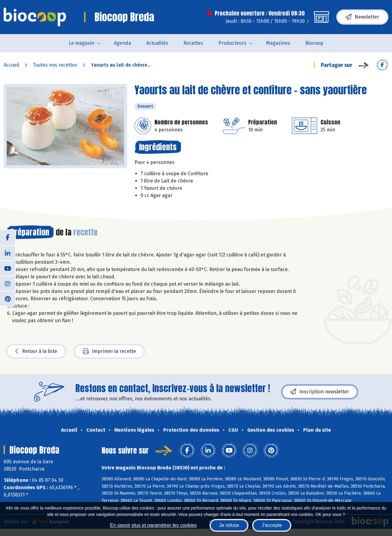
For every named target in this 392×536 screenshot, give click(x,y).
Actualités (157, 43)
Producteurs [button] (232, 43)
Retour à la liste (36, 351)
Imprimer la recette (109, 351)
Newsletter (362, 17)
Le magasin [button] (82, 43)
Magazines (278, 43)
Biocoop (314, 43)
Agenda (123, 43)
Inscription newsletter (320, 392)
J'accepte (272, 525)
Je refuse (229, 525)
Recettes (193, 43)
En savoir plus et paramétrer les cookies (153, 525)
